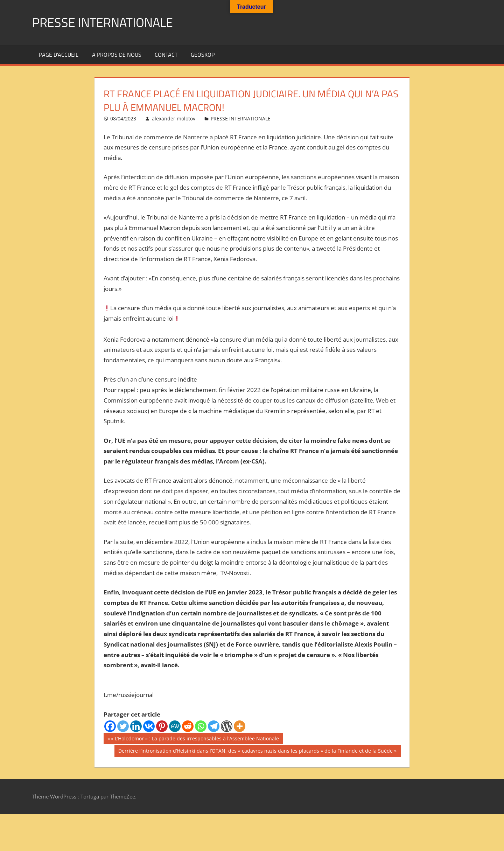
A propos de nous (117, 55)
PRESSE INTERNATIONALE (103, 22)
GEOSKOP (203, 55)
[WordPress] (227, 726)
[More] (240, 726)
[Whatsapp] (201, 726)
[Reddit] (188, 726)
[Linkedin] (136, 726)
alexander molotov (174, 118)
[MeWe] (175, 726)
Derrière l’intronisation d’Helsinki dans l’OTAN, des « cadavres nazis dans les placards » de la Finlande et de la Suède (255, 752)
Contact (166, 55)
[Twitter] (123, 726)
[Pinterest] (162, 726)
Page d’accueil (59, 55)
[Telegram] (214, 726)
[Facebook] (110, 726)
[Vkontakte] (149, 726)
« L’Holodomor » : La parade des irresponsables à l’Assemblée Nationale (195, 739)
